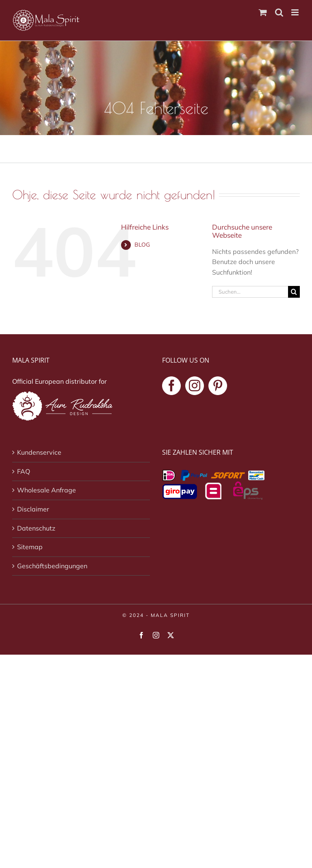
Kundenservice (39, 452)
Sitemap (30, 547)
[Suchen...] (250, 292)
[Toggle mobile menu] (296, 12)
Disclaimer (33, 509)
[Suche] (294, 292)
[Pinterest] (218, 386)
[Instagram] (195, 386)
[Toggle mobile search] (279, 12)
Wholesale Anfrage (47, 490)
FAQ (24, 471)
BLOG (142, 245)
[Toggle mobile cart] (263, 12)
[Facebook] (171, 386)
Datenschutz (36, 528)
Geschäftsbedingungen (52, 566)
